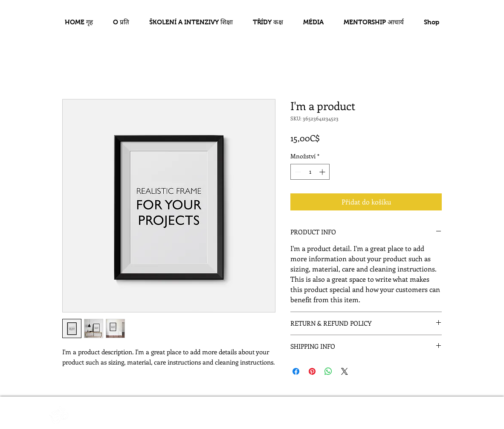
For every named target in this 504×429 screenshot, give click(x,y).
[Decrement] (297, 172)
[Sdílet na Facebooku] (296, 371)
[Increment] (323, 172)
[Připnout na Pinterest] (312, 371)
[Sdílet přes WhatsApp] (328, 371)
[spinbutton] (310, 172)
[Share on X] (345, 371)
